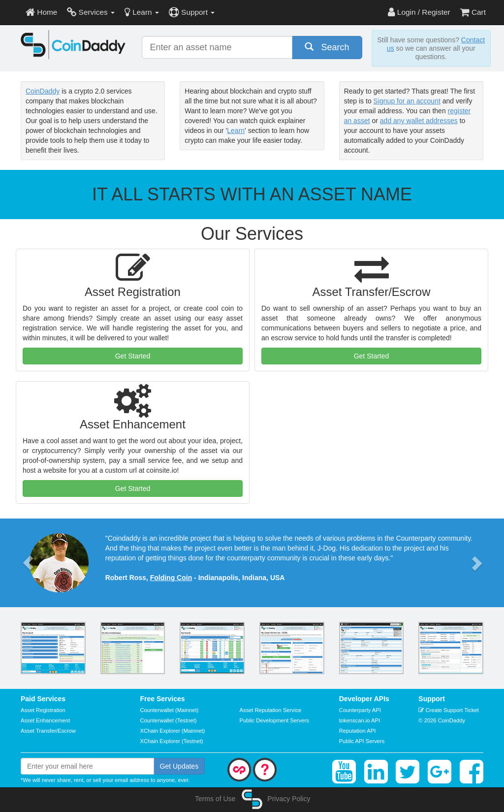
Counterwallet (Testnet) (169, 720)
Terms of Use (215, 799)
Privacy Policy (289, 799)
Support (192, 12)
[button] (28, 563)
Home (41, 12)
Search (327, 47)
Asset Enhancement (45, 720)
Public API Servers (362, 741)
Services (91, 12)
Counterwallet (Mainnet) (170, 710)
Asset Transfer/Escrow (48, 731)
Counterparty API (360, 710)
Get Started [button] (133, 356)
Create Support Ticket (448, 710)
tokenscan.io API (360, 720)
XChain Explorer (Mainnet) (173, 731)
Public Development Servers (274, 720)
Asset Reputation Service (271, 710)
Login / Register (419, 12)
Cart (473, 12)
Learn (142, 12)
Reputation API (358, 731)
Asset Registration (43, 710)
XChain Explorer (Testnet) (172, 741)
